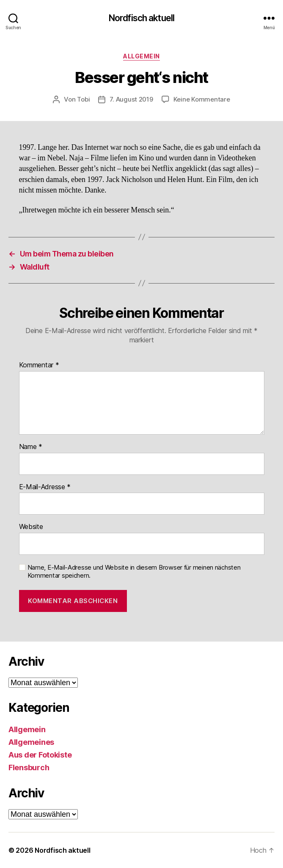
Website (31, 527)
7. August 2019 (131, 99)
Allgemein (141, 56)
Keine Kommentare (202, 99)
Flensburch (29, 767)
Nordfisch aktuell (141, 18)
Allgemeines (31, 742)
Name (31, 447)
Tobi (83, 99)
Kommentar (39, 365)
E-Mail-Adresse (45, 487)
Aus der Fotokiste (40, 755)
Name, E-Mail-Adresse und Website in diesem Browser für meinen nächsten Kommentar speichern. (134, 572)
